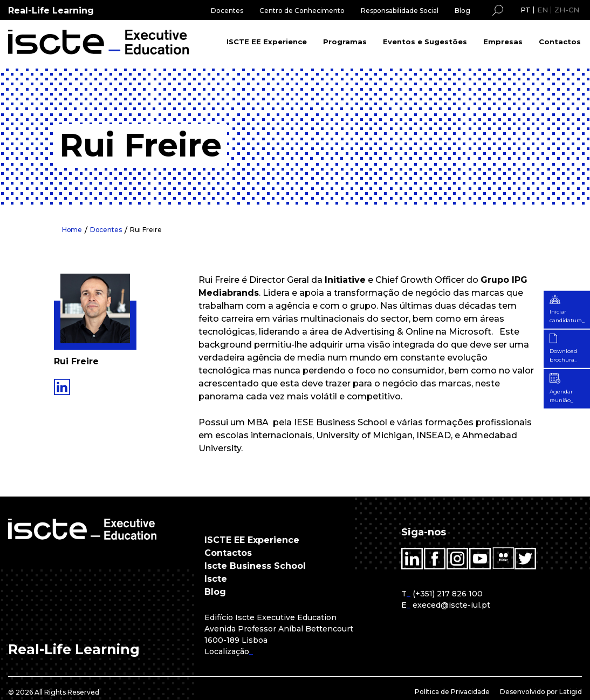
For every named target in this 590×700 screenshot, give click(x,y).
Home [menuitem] (72, 230)
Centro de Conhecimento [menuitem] (302, 11)
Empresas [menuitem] (503, 42)
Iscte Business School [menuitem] (255, 566)
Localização (227, 651)
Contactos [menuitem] (560, 42)
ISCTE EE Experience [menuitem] (267, 42)
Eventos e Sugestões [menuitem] (425, 42)
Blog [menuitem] (462, 11)
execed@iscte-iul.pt (451, 605)
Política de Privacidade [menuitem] (452, 692)
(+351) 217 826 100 (448, 594)
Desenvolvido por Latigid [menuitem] (541, 692)
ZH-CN (567, 10)
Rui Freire (147, 230)
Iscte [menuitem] (216, 579)
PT (526, 10)
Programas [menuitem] (345, 42)
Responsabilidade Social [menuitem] (400, 11)
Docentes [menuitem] (227, 11)
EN (543, 10)
